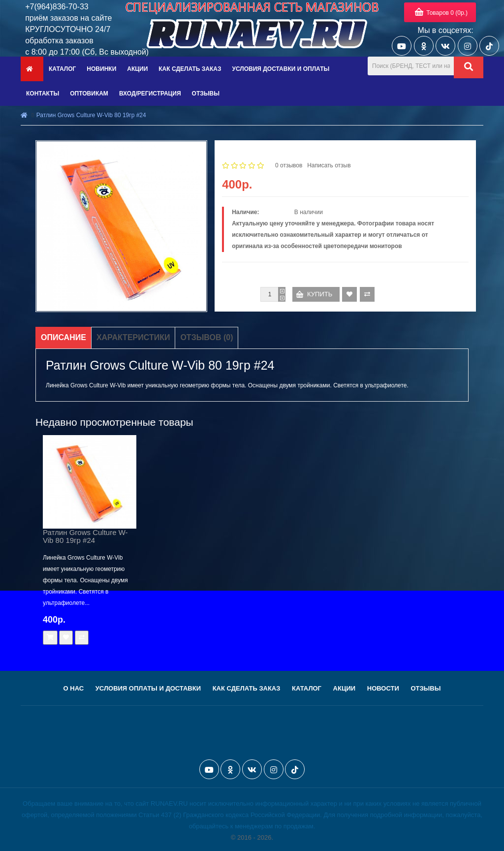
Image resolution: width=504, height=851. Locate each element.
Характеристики (133, 337)
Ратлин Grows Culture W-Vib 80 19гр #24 (91, 115)
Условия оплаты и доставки (148, 688)
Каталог (307, 688)
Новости (383, 688)
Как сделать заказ (247, 688)
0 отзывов (289, 165)
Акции (345, 688)
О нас (74, 688)
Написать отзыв (329, 165)
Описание (63, 337)
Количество (239, 294)
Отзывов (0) (206, 337)
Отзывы (425, 688)
